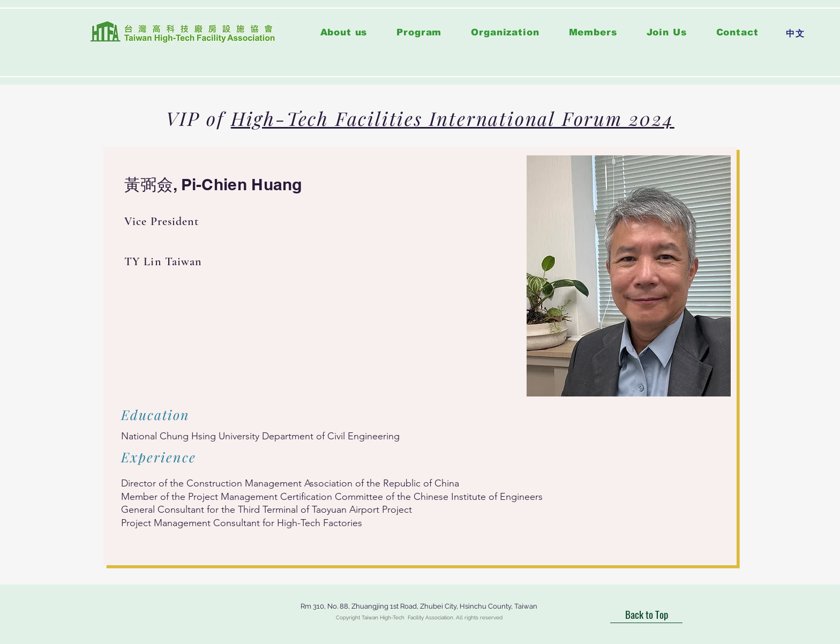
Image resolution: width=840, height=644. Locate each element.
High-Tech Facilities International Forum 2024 (453, 118)
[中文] (796, 34)
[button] (419, 32)
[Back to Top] (646, 614)
